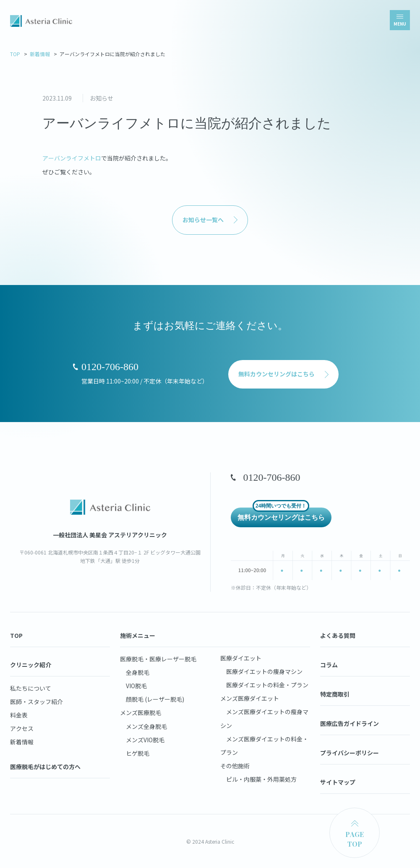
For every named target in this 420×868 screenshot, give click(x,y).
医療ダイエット (241, 658)
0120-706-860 (110, 367)
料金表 (19, 715)
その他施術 (235, 766)
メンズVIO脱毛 (142, 740)
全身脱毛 (135, 672)
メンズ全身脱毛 (143, 726)
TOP (15, 54)
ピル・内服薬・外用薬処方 (258, 779)
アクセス (22, 728)
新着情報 (40, 54)
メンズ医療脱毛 (141, 713)
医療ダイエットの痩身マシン (261, 671)
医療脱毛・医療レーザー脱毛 (158, 659)
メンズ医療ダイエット (250, 698)
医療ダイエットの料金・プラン (264, 685)
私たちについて (31, 688)
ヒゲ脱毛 (135, 753)
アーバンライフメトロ (72, 158)
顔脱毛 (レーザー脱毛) (152, 699)
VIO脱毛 (133, 686)
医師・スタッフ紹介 (37, 702)
